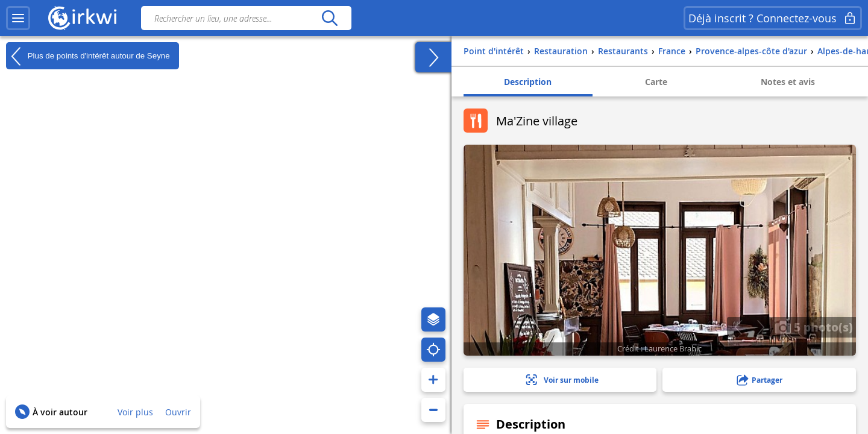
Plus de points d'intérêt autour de (88, 56)
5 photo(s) (814, 327)
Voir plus (135, 412)
